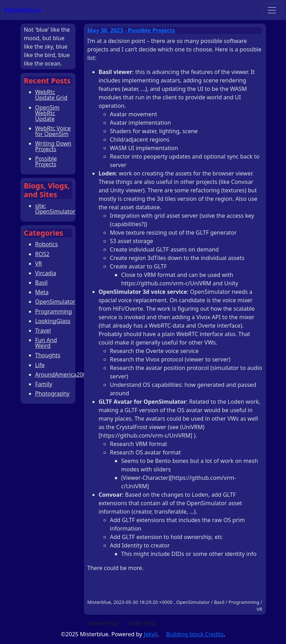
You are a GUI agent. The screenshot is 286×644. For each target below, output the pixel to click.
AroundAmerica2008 (62, 374)
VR (39, 264)
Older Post (142, 623)
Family (44, 384)
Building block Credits (195, 634)
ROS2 (42, 254)
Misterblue (23, 10)
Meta (42, 292)
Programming (54, 311)
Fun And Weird (46, 343)
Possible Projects (46, 161)
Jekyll (150, 634)
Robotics (47, 244)
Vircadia (46, 273)
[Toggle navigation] (272, 10)
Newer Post (104, 623)
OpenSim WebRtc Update (47, 113)
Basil (41, 283)
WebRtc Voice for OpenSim (53, 131)
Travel (43, 330)
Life (40, 365)
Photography (53, 394)
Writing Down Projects (53, 146)
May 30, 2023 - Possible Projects (131, 30)
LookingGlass (53, 321)
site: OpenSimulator (55, 209)
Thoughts (48, 355)
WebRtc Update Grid (51, 95)
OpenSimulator (55, 302)
